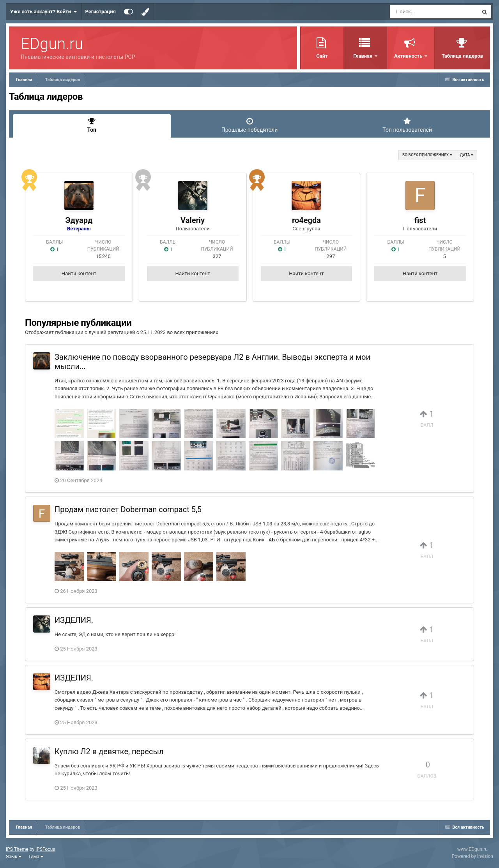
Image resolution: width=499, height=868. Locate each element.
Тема (36, 857)
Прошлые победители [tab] (250, 125)
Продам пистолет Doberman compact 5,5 (128, 509)
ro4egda (306, 220)
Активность (409, 56)
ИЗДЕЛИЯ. (74, 620)
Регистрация (101, 11)
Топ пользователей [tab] (407, 125)
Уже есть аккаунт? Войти (44, 12)
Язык (14, 857)
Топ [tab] (92, 125)
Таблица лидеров (462, 56)
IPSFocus (45, 849)
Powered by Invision (472, 856)
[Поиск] (420, 12)
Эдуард (79, 220)
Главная (363, 56)
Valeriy (193, 220)
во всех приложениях (427, 155)
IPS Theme (17, 849)
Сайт (322, 56)
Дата (467, 155)
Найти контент (79, 273)
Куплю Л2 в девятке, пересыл (109, 751)
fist (420, 220)
